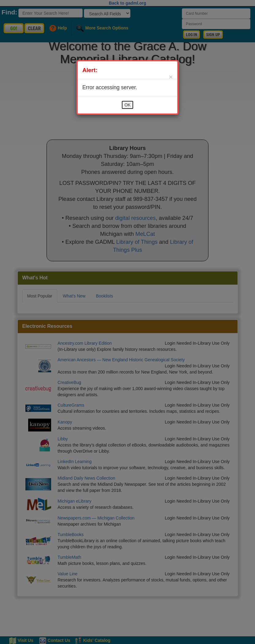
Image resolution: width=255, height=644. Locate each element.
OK (127, 105)
